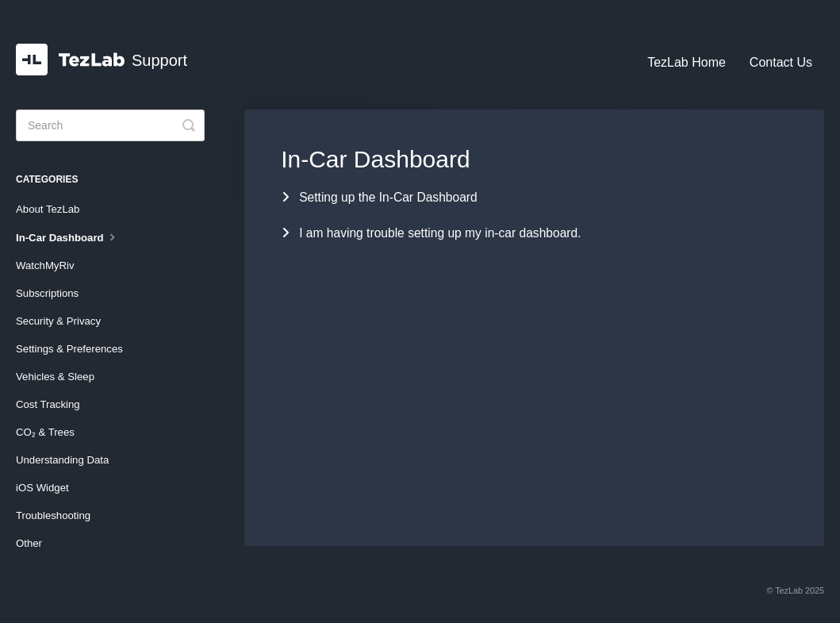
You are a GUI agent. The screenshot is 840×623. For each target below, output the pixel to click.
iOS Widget (42, 488)
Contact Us (781, 62)
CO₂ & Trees (45, 432)
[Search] (110, 125)
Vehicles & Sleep (55, 377)
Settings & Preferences (69, 349)
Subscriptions (47, 293)
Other (29, 543)
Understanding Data (62, 460)
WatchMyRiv (45, 265)
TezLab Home (687, 62)
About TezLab (48, 209)
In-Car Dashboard (67, 237)
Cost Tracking (48, 404)
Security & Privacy (58, 321)
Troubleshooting (53, 515)
